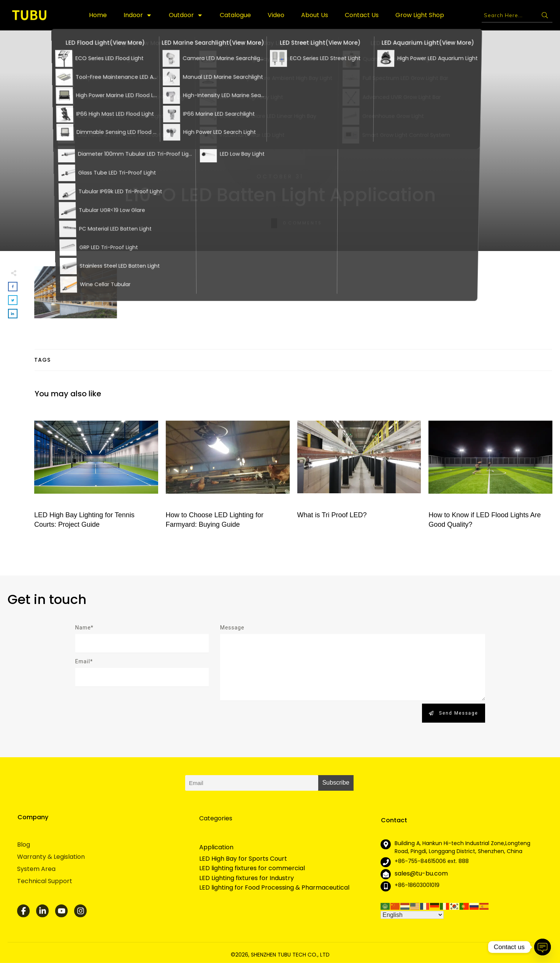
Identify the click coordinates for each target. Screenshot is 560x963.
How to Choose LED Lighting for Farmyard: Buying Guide (228, 472)
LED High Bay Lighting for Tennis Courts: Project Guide (96, 472)
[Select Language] (412, 915)
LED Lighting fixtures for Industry (247, 878)
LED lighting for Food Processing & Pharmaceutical (274, 888)
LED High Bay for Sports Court (243, 859)
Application (216, 847)
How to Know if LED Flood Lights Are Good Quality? (490, 472)
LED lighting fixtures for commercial (252, 868)
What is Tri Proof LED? (359, 472)
